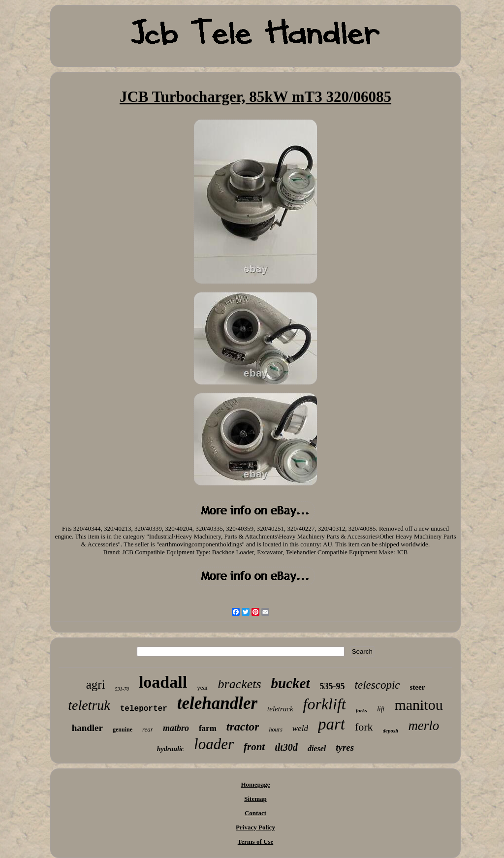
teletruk (89, 705)
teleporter (144, 709)
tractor (243, 727)
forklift (325, 704)
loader (214, 744)
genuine (123, 730)
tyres (345, 747)
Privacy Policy (255, 827)
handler (87, 728)
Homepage (255, 784)
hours (275, 730)
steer (418, 687)
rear (148, 729)
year (202, 687)
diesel (317, 748)
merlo (424, 726)
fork (364, 727)
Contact (255, 813)
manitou (418, 705)
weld (300, 728)
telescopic (378, 685)
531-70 (122, 689)
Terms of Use (255, 842)
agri (96, 684)
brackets (240, 684)
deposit (391, 731)
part (331, 724)
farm (208, 728)
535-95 (332, 686)
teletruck (280, 709)
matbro (176, 728)
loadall (163, 682)
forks (362, 710)
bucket (291, 683)
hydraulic (171, 749)
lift (381, 709)
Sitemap (255, 799)
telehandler (217, 703)
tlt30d (286, 747)
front (254, 747)
